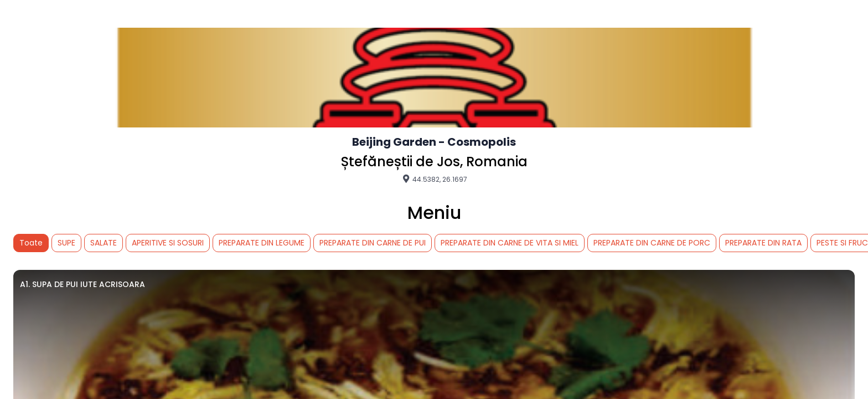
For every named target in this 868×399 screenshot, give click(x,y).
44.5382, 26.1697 (434, 179)
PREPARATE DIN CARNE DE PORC (652, 243)
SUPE (66, 243)
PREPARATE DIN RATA (763, 243)
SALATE (104, 243)
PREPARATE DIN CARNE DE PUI (373, 243)
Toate (31, 243)
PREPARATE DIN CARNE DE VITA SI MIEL (510, 243)
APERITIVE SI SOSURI (168, 243)
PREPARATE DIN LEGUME (262, 243)
